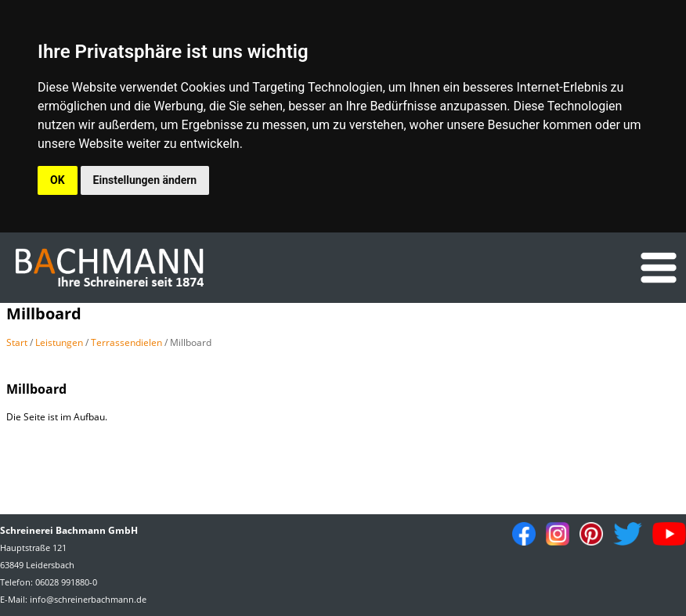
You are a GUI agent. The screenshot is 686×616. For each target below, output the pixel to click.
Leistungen (59, 342)
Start (17, 342)
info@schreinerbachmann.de (88, 599)
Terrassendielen (126, 342)
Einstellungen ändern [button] (145, 180)
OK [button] (58, 180)
